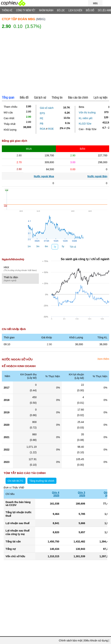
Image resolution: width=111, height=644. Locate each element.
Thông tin (57, 97)
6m (47, 246)
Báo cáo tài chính (78, 97)
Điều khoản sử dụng (96, 640)
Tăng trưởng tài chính (42, 481)
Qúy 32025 (81, 494)
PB (42, 124)
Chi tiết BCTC (16, 481)
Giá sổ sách (47, 108)
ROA (43, 129)
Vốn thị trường (87, 112)
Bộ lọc (61, 10)
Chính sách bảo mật (70, 640)
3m (38, 246)
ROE (51, 129)
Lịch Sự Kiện (75, 10)
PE (42, 118)
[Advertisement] (55, 63)
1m (29, 246)
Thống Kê (7, 10)
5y (63, 246)
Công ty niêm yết (26, 10)
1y (55, 247)
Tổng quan (8, 97)
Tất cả (73, 247)
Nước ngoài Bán (97, 176)
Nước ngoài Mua (44, 176)
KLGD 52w (85, 124)
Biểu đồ (90, 10)
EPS (42, 113)
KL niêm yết (86, 118)
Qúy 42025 (56, 494)
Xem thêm (103, 359)
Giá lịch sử (40, 97)
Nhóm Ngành (46, 10)
